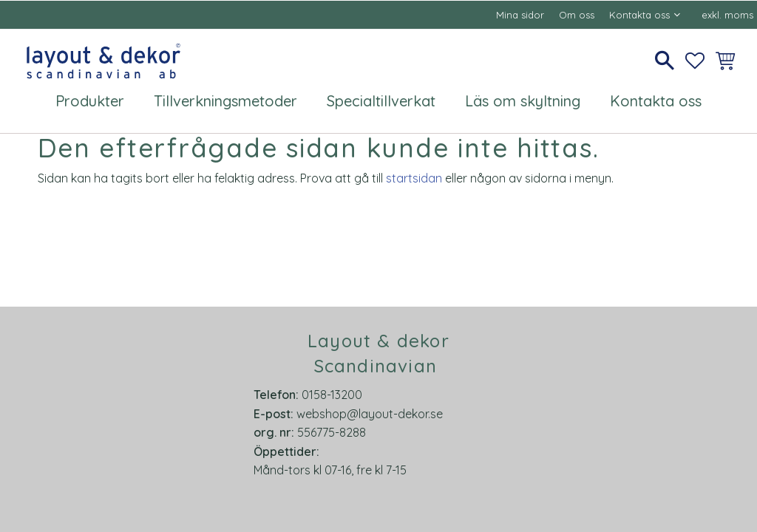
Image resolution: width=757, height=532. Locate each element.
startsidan (414, 178)
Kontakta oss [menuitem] (639, 15)
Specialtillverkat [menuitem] (381, 101)
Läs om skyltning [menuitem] (523, 101)
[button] (665, 61)
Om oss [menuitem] (577, 15)
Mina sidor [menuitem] (520, 15)
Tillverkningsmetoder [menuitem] (225, 101)
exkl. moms (727, 15)
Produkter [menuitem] (90, 101)
